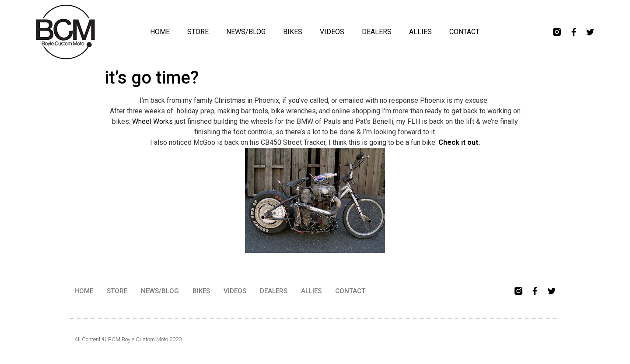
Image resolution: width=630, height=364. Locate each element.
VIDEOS (332, 32)
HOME (160, 32)
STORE (198, 32)
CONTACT (464, 32)
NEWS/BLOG (246, 32)
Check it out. (459, 142)
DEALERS (377, 32)
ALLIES (420, 32)
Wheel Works (152, 121)
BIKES (293, 32)
